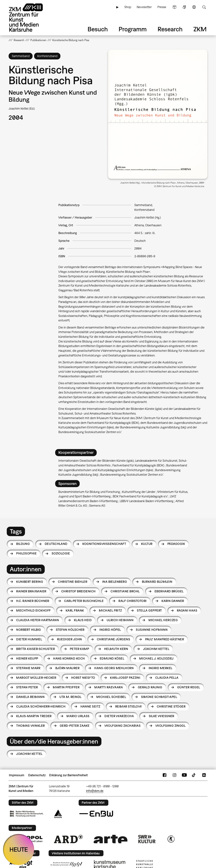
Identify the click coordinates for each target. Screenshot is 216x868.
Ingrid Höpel (110, 630)
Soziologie (61, 553)
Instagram (174, 775)
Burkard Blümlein (157, 582)
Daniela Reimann (30, 697)
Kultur (147, 544)
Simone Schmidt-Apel (159, 697)
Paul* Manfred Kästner (165, 639)
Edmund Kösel (112, 658)
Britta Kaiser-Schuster (36, 649)
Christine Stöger (171, 706)
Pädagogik (176, 544)
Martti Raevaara (109, 687)
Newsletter (144, 7)
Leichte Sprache (174, 7)
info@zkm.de (95, 791)
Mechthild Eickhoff (33, 610)
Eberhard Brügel (169, 591)
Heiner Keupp (27, 658)
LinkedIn (204, 775)
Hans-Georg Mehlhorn (114, 668)
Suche (204, 7)
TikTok (194, 775)
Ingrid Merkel (161, 668)
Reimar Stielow (129, 706)
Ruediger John (70, 639)
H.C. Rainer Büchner (33, 601)
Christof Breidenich (78, 591)
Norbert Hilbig (29, 630)
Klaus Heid (83, 620)
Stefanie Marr (28, 668)
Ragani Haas (187, 610)
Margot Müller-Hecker (36, 678)
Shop (128, 7)
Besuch (98, 29)
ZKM (200, 29)
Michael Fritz (110, 610)
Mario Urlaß (78, 716)
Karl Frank (75, 610)
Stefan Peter (27, 687)
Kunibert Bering (30, 582)
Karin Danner (173, 601)
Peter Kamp (80, 649)
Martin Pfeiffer (66, 687)
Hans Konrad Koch (69, 658)
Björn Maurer (67, 668)
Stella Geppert (149, 610)
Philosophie (26, 553)
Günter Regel (189, 687)
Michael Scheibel (111, 697)
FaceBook (165, 775)
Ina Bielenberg (115, 582)
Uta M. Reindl (70, 697)
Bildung (23, 544)
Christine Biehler (73, 582)
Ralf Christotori (132, 601)
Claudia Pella (167, 678)
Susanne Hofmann (152, 630)
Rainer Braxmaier (31, 591)
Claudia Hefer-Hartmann (38, 620)
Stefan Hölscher (70, 630)
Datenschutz (37, 775)
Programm (133, 29)
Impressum (17, 775)
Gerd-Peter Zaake (75, 726)
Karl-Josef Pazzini (125, 678)
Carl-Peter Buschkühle (84, 601)
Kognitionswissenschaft (104, 544)
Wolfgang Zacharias (123, 726)
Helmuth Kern (116, 649)
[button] (158, 114)
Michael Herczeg (163, 620)
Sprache (194, 7)
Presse (162, 7)
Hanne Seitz (90, 706)
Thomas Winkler (30, 726)
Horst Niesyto (83, 678)
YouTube (184, 775)
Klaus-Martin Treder (34, 716)
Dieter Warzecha (119, 716)
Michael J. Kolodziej (156, 658)
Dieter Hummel (29, 639)
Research (170, 29)
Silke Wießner (162, 716)
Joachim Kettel (156, 649)
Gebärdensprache (184, 7)
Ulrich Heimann (120, 620)
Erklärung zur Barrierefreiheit (69, 775)
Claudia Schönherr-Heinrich (41, 706)
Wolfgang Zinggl (170, 726)
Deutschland (56, 544)
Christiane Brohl (125, 591)
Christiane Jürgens (113, 639)
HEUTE (19, 849)
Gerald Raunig (150, 687)
